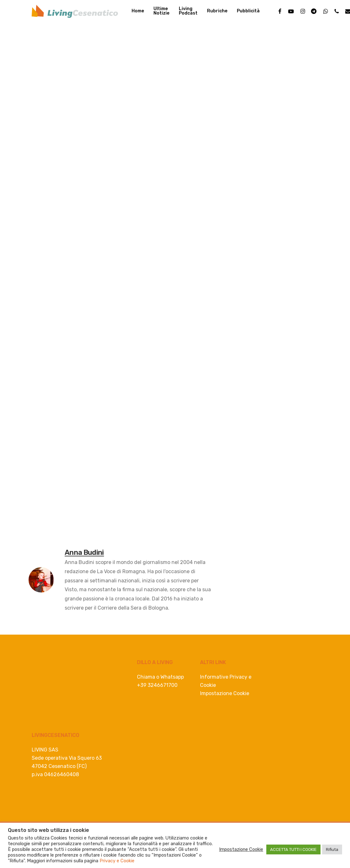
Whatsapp (172, 677)
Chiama (146, 677)
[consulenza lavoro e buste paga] (167, 468)
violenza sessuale (107, 537)
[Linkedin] (59, 326)
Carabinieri (44, 537)
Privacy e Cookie (117, 861)
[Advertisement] (175, 184)
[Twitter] (47, 326)
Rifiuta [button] (332, 849)
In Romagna (46, 47)
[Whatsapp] (72, 326)
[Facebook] (35, 326)
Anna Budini (55, 107)
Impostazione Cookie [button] (225, 693)
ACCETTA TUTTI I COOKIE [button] (293, 849)
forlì (72, 537)
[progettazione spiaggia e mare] (175, 315)
